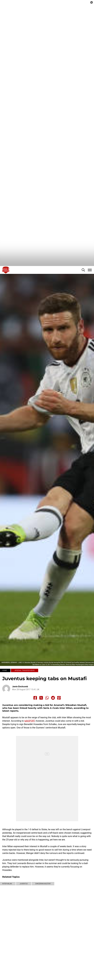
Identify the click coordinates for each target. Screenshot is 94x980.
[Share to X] (41, 724)
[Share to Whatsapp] (47, 724)
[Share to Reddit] (53, 724)
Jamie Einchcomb (20, 713)
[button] (83, 296)
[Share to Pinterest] (59, 724)
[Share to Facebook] (35, 724)
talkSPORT (30, 747)
